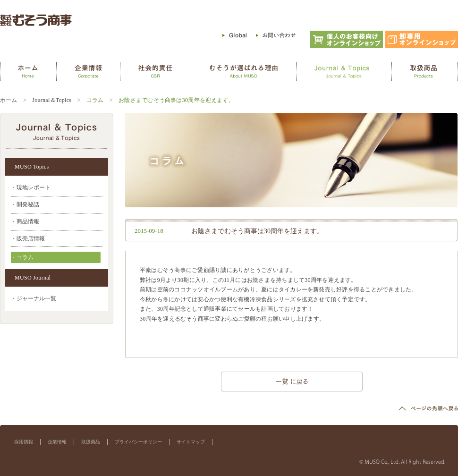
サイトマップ (191, 442)
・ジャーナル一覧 (34, 298)
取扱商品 (91, 442)
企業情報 (57, 442)
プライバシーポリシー (138, 442)
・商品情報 (25, 221)
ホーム (9, 100)
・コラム (22, 257)
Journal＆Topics (52, 100)
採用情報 (24, 442)
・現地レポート (31, 187)
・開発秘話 (25, 204)
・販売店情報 (28, 238)
